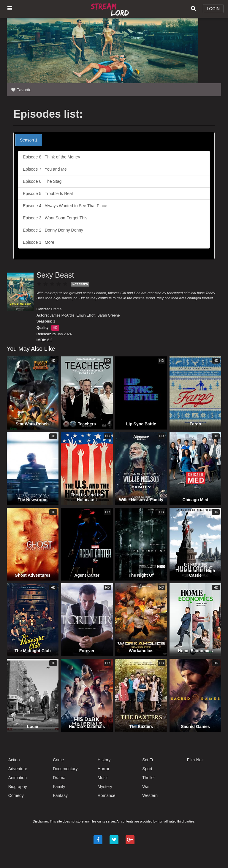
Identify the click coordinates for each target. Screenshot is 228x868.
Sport (147, 769)
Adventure (18, 769)
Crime (58, 760)
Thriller (149, 778)
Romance (107, 795)
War (146, 787)
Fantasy (60, 795)
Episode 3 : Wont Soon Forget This (55, 218)
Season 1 (29, 140)
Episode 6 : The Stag (42, 181)
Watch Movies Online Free (111, 9)
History (104, 760)
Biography (18, 787)
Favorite (21, 90)
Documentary (65, 769)
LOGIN (213, 9)
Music (103, 778)
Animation (18, 778)
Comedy (16, 795)
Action (14, 760)
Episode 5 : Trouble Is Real (48, 194)
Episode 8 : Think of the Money (52, 157)
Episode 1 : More (39, 242)
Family (59, 787)
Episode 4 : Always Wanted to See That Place (65, 206)
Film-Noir (195, 760)
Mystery (105, 787)
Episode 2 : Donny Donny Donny (53, 230)
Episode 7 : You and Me (45, 169)
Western (150, 795)
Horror (104, 769)
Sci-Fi (148, 760)
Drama (56, 309)
